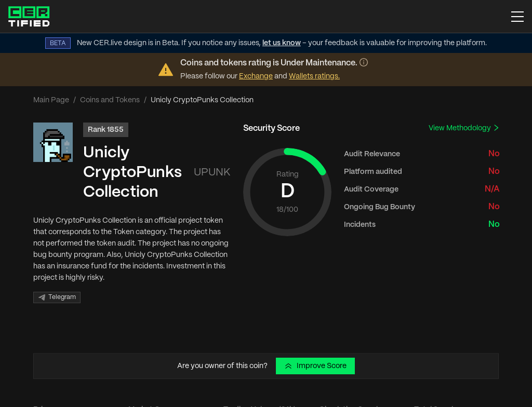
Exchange (256, 76)
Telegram (57, 297)
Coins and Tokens (110, 100)
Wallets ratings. (314, 76)
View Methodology (464, 128)
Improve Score (315, 366)
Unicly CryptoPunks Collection (132, 173)
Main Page (51, 100)
